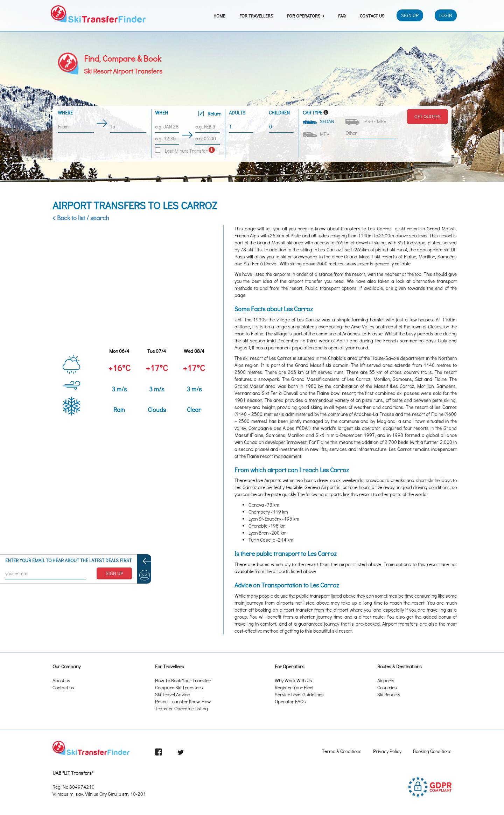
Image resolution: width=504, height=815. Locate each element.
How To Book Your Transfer (183, 680)
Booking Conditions (432, 751)
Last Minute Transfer (181, 151)
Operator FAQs (290, 701)
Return (210, 114)
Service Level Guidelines (299, 694)
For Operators (306, 16)
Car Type (313, 113)
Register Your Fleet (294, 687)
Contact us (63, 687)
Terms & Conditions (342, 751)
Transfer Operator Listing (181, 708)
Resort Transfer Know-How (183, 701)
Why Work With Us (293, 680)
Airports (386, 680)
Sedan (319, 121)
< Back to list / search (81, 218)
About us (61, 680)
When (188, 114)
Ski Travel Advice (172, 694)
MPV (317, 134)
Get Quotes (428, 116)
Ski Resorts (389, 694)
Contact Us (372, 16)
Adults (237, 113)
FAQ (342, 16)
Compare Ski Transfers (179, 687)
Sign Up (410, 15)
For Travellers (256, 16)
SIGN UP (114, 573)
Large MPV (366, 122)
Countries (387, 687)
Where (65, 113)
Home (219, 16)
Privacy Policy (387, 751)
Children (279, 113)
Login (446, 15)
